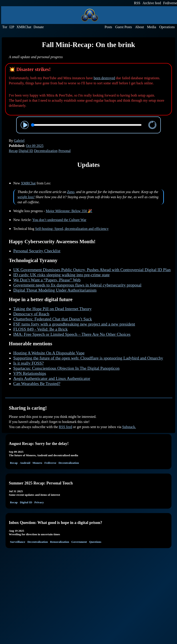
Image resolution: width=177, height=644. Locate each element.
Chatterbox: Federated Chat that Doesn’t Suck (53, 319)
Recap (13, 151)
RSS (137, 3)
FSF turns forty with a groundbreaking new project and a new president (74, 324)
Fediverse (170, 3)
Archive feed (152, 3)
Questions (95, 542)
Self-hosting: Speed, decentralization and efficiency (72, 229)
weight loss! (26, 197)
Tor (5, 27)
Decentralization (46, 151)
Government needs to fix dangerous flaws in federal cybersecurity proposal (77, 285)
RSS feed (66, 427)
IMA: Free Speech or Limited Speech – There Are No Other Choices (72, 334)
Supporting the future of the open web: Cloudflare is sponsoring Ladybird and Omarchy (88, 358)
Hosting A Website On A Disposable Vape (49, 353)
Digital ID (26, 151)
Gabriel (19, 141)
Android (25, 463)
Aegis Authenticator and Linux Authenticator (52, 378)
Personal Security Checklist (37, 251)
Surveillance (18, 542)
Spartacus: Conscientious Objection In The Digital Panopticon (66, 368)
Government (79, 542)
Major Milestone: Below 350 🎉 (69, 211)
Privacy (39, 502)
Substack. (129, 427)
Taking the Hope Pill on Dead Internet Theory (53, 309)
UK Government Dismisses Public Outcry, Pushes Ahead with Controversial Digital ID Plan (92, 270)
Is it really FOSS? (29, 363)
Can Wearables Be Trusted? (37, 384)
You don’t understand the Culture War (59, 220)
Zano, (71, 192)
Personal (65, 151)
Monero (37, 463)
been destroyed (104, 78)
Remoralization (60, 542)
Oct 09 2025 (35, 146)
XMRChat (24, 27)
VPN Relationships (30, 373)
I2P (12, 27)
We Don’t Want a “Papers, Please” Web (47, 280)
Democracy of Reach (31, 314)
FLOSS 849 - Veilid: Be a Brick (41, 329)
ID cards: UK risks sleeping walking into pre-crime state (62, 275)
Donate (39, 27)
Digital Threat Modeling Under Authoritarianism (55, 290)
